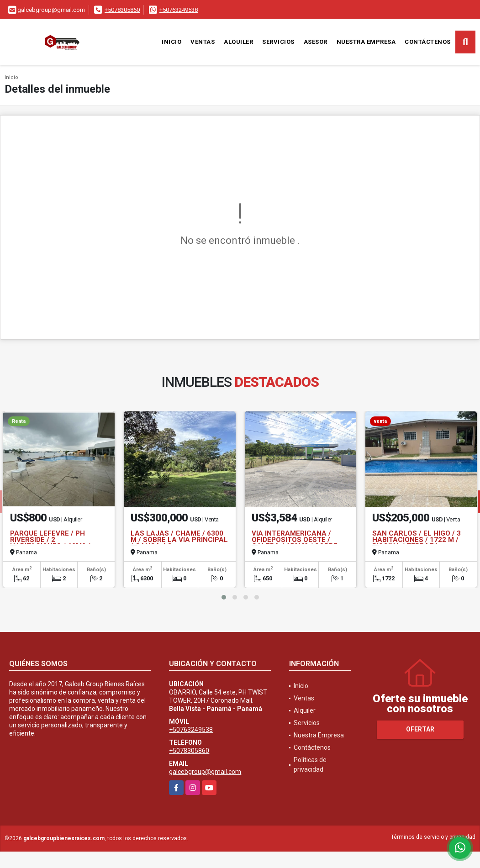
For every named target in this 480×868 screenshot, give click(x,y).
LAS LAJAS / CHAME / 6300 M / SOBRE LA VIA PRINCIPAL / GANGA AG (179, 540)
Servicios (278, 42)
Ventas (203, 42)
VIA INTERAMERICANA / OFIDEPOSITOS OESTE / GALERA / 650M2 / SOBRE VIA (295, 543)
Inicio (171, 42)
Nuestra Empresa (366, 42)
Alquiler (238, 42)
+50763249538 (179, 10)
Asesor (316, 42)
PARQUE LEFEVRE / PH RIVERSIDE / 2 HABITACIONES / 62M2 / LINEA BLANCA (50, 543)
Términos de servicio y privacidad (433, 837)
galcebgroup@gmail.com (205, 772)
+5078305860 (122, 10)
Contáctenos (428, 42)
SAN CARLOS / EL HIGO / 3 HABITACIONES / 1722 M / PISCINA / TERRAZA (417, 540)
